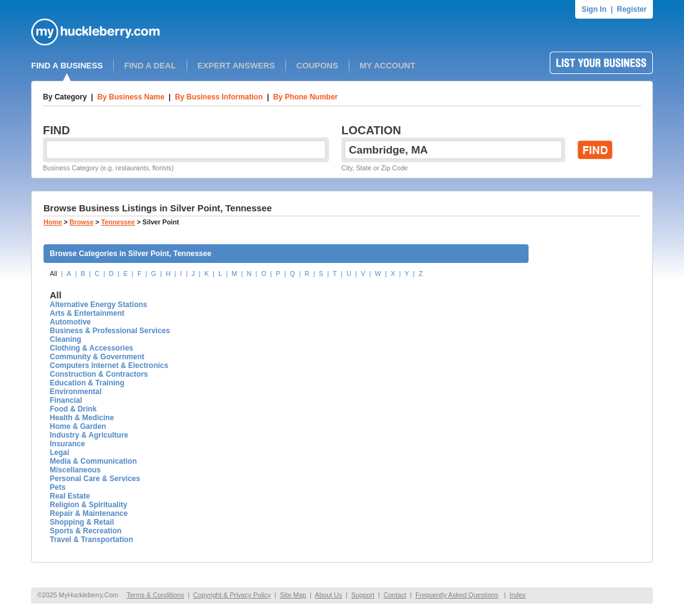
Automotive (70, 322)
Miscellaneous (75, 470)
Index (517, 595)
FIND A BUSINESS (67, 66)
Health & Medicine (82, 418)
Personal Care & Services (95, 479)
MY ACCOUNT (387, 66)
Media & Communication (93, 461)
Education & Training (87, 383)
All (53, 274)
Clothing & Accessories (91, 348)
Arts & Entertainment (87, 313)
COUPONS (317, 66)
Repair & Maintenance (89, 513)
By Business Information (219, 97)
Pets (58, 487)
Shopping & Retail (82, 522)
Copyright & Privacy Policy (232, 595)
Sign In (594, 9)
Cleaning (66, 339)
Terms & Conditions (155, 595)
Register (632, 9)
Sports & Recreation (85, 531)
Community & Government (97, 357)
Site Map (293, 595)
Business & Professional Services (110, 331)
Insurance (67, 444)
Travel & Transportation (91, 540)
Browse (82, 222)
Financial (66, 400)
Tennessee (118, 222)
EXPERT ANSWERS (236, 66)
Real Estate (70, 496)
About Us (328, 595)
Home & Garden (78, 426)
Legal (59, 453)
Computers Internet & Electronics (109, 365)
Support (363, 595)
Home (53, 222)
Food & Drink (73, 409)
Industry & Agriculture (89, 435)
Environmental (76, 392)
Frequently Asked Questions (457, 595)
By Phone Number (305, 97)
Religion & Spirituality (89, 505)
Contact (395, 595)
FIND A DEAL (150, 66)
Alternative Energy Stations (99, 305)
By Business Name (131, 97)
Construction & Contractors (99, 374)
